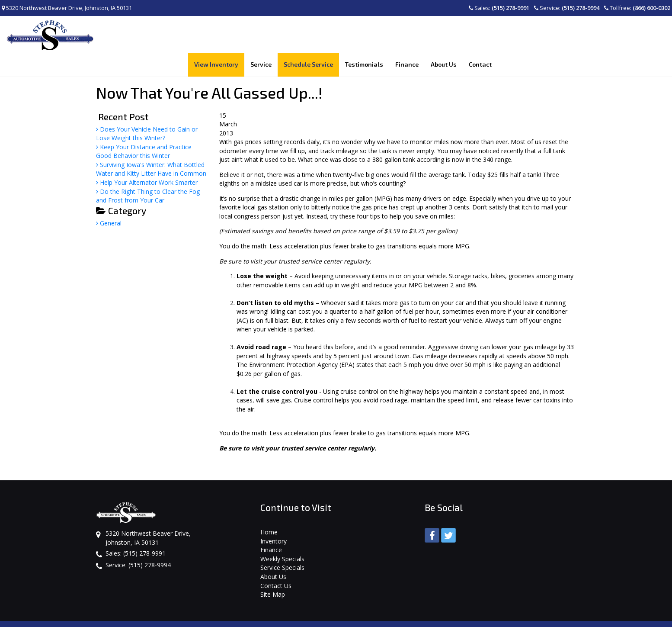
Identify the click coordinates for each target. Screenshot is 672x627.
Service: (567, 8)
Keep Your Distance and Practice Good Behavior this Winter (144, 128)
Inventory (274, 517)
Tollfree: (637, 8)
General (109, 199)
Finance (271, 526)
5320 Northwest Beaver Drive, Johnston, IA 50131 (67, 8)
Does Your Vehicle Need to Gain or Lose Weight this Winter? (147, 110)
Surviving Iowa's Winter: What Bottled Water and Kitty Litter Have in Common (151, 145)
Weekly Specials (282, 535)
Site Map (273, 571)
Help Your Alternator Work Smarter (147, 159)
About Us (273, 553)
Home (269, 509)
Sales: (499, 8)
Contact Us (276, 562)
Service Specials (282, 544)
